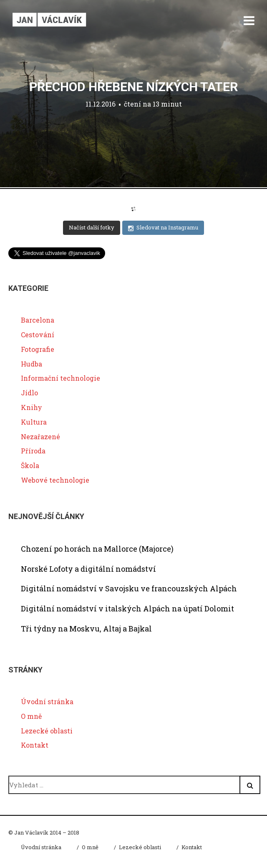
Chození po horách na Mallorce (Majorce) (97, 549)
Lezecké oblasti (47, 731)
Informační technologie (60, 378)
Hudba (31, 364)
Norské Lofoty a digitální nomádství (88, 569)
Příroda (33, 451)
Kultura (34, 422)
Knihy (31, 407)
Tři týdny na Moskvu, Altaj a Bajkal (86, 629)
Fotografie (38, 349)
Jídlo (29, 393)
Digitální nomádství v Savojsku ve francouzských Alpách (129, 588)
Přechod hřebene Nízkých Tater (133, 87)
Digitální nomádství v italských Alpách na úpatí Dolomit (127, 608)
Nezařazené (40, 437)
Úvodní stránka (47, 701)
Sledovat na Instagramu (163, 228)
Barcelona (38, 320)
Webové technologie (55, 480)
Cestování (38, 335)
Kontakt (35, 745)
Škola (30, 465)
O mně (31, 716)
